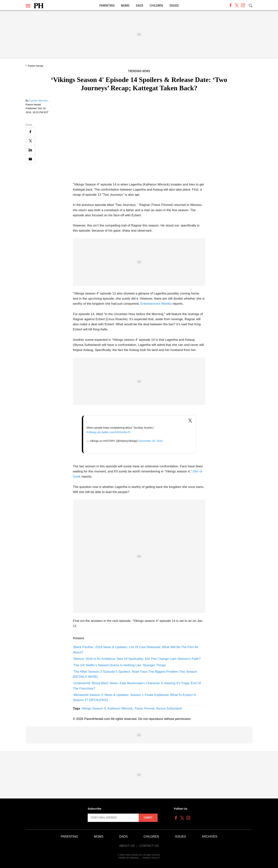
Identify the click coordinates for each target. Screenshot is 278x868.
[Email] (30, 159)
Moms (125, 6)
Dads (140, 6)
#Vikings (91, 432)
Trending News (139, 71)
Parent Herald (36, 66)
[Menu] (28, 6)
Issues (174, 6)
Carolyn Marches (39, 101)
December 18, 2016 (151, 441)
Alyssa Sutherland (169, 708)
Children (156, 6)
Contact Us (149, 846)
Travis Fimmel (144, 708)
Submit (148, 818)
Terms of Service (129, 858)
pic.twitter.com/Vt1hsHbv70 (114, 432)
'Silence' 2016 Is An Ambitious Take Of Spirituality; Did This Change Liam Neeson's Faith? (137, 659)
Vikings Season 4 (93, 708)
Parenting (107, 6)
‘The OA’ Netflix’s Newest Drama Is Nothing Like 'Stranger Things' (120, 665)
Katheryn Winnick (120, 708)
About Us (127, 846)
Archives (210, 837)
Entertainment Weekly (156, 304)
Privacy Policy (151, 858)
